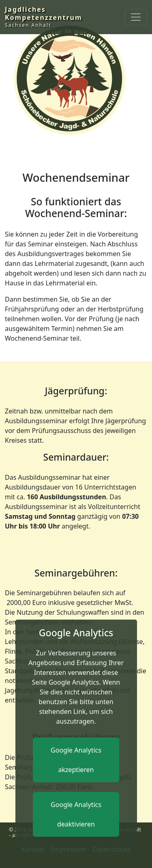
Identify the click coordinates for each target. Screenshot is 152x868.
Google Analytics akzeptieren (76, 760)
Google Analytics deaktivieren (76, 814)
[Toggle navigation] (136, 17)
